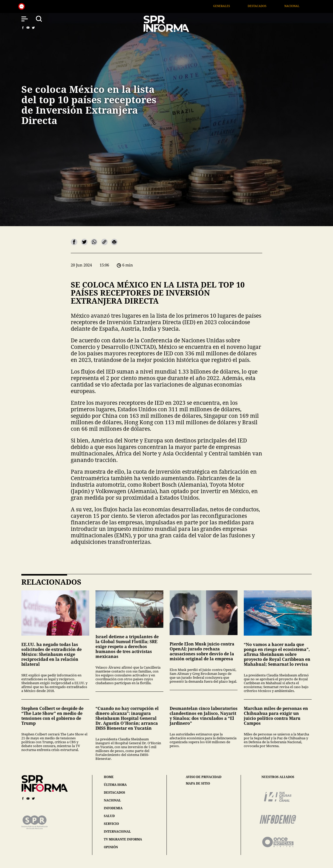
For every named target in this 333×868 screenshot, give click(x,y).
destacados (114, 792)
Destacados (275, 6)
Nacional (310, 6)
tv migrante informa (123, 839)
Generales (239, 6)
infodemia (113, 808)
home (109, 777)
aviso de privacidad (204, 777)
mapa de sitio (198, 784)
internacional (117, 831)
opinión (111, 847)
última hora (115, 785)
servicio (111, 824)
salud (109, 816)
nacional (112, 800)
